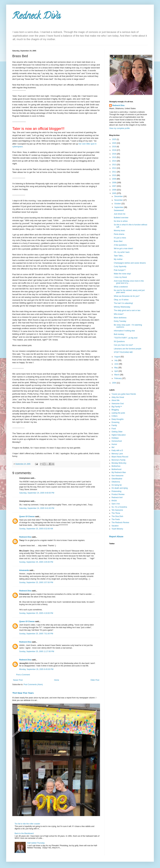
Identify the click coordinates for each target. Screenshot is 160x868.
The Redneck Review (120, 523)
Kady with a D (117, 450)
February (118, 378)
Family (114, 425)
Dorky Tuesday (120, 321)
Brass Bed (118, 241)
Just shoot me (120, 214)
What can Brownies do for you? (127, 296)
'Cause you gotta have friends (124, 394)
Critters (115, 416)
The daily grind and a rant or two (127, 310)
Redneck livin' (117, 497)
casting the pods (118, 413)
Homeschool (117, 441)
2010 (114, 175)
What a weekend (121, 287)
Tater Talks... (119, 256)
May (116, 368)
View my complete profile (119, 128)
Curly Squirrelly (120, 266)
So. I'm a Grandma (119, 507)
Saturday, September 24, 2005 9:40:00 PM (37, 493)
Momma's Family (118, 460)
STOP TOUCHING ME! (123, 352)
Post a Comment (23, 675)
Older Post (95, 680)
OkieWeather (117, 479)
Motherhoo (116, 466)
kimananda (24, 570)
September (119, 207)
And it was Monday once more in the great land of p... (129, 282)
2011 (114, 172)
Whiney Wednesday (122, 307)
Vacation (115, 526)
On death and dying (120, 488)
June (117, 364)
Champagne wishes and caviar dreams (130, 263)
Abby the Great (118, 397)
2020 (114, 143)
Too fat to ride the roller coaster (27, 824)
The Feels (116, 519)
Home (57, 680)
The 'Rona (116, 513)
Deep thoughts (118, 419)
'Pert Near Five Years (23, 693)
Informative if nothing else (124, 331)
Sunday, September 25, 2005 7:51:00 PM (36, 634)
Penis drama (119, 234)
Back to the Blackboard (24, 833)
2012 (114, 168)
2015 (114, 157)
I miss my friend (120, 277)
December (119, 196)
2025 (114, 139)
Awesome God (118, 404)
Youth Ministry (117, 529)
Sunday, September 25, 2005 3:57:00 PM (36, 582)
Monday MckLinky (119, 463)
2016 (114, 154)
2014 (114, 161)
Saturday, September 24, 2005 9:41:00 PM (37, 508)
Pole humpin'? (120, 270)
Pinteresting (116, 491)
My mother (118, 259)
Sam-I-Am (116, 504)
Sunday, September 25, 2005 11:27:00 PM (37, 651)
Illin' (113, 447)
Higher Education (119, 435)
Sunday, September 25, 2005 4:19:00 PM (36, 613)
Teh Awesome (117, 510)
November (119, 200)
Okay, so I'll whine (121, 300)
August (117, 357)
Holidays (115, 438)
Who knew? (119, 314)
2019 (114, 147)
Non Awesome (117, 476)
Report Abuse (116, 537)
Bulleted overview (121, 218)
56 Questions (119, 341)
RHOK (114, 501)
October (118, 204)
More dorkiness (120, 318)
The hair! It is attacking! (123, 303)
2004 (114, 383)
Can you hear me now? (123, 345)
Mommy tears (119, 231)
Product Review (118, 494)
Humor (114, 444)
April (116, 371)
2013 (114, 165)
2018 (114, 150)
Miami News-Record (120, 457)
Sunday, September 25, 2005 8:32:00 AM (36, 529)
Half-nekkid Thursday (36, 843)
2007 (114, 186)
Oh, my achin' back (122, 252)
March (117, 375)
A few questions (120, 245)
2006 (114, 190)
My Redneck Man (119, 472)
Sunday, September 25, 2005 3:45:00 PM (36, 562)
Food (114, 429)
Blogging (115, 410)
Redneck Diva (36, 17)
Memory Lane (117, 454)
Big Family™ (117, 407)
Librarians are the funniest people (128, 349)
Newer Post (18, 680)
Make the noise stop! (122, 274)
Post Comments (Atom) (33, 685)
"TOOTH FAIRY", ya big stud (126, 338)
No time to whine (121, 221)
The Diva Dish (117, 516)
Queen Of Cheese (27, 517)
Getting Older (117, 432)
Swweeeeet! (119, 210)
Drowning (115, 422)
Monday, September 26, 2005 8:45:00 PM (36, 669)
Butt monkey (119, 334)
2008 (114, 183)
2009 (114, 179)
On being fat (117, 485)
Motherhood (116, 469)
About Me (115, 400)
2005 (114, 193)
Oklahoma (116, 482)
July (116, 360)
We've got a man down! (123, 249)
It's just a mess (120, 238)
